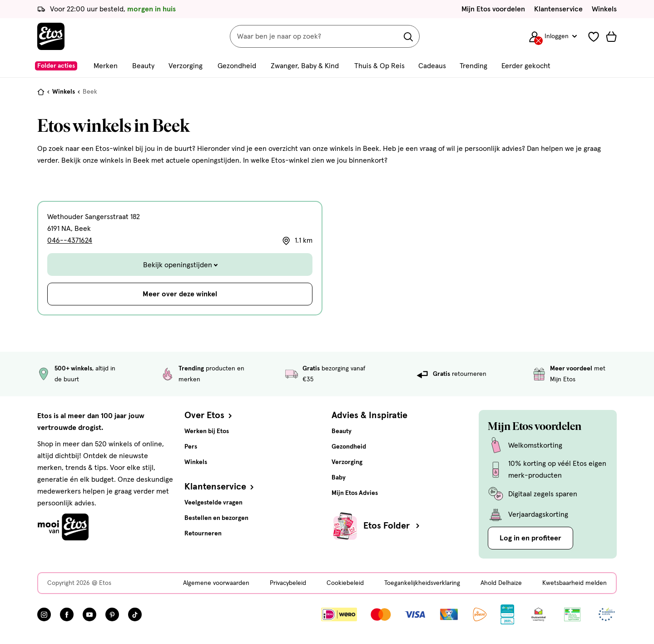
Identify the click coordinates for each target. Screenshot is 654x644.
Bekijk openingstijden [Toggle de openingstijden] (180, 265)
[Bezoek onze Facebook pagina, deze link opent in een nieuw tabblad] (67, 614)
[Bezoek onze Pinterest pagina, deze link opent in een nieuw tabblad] (112, 614)
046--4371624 (70, 240)
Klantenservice (558, 9)
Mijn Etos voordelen (493, 9)
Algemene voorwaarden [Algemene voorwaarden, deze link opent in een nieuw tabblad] (216, 583)
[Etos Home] (51, 36)
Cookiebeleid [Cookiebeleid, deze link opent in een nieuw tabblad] (345, 583)
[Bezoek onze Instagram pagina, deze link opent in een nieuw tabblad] (44, 614)
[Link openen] (508, 614)
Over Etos (209, 415)
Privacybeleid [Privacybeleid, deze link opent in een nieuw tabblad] (288, 583)
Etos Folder (392, 526)
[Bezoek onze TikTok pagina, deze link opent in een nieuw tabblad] (135, 614)
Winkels (604, 9)
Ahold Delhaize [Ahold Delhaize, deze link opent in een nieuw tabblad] (501, 583)
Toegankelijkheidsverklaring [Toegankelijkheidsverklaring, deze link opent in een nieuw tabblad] (422, 583)
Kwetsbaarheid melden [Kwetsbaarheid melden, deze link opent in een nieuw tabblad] (575, 583)
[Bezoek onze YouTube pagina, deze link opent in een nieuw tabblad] (89, 614)
